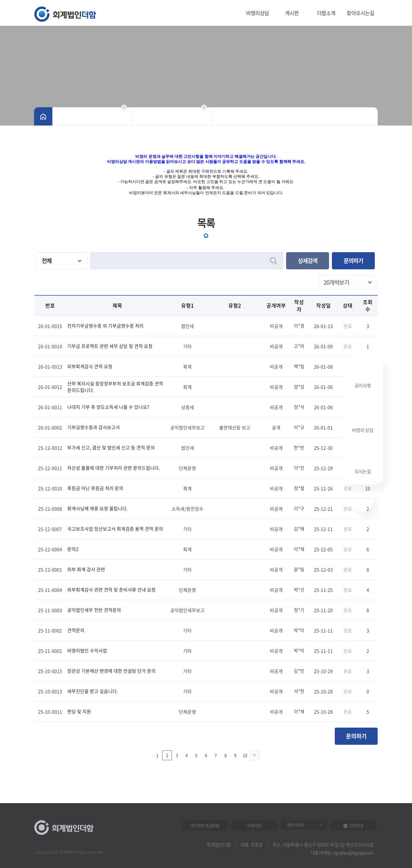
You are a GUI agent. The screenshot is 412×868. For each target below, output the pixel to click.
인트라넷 (353, 825)
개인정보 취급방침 (205, 825)
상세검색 (308, 261)
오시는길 (363, 464)
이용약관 (254, 825)
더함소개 (326, 13)
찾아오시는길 (360, 13)
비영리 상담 (363, 421)
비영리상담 (258, 13)
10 (245, 755)
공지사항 (363, 378)
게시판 (292, 13)
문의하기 (353, 261)
